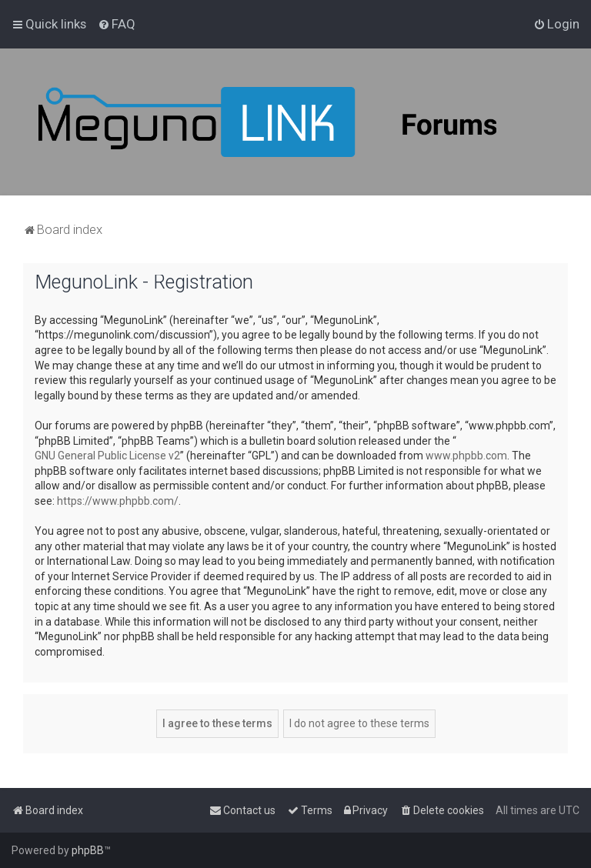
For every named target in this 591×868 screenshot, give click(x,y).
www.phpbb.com (466, 456)
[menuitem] (117, 24)
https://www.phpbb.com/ (118, 501)
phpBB (88, 850)
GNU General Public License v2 (107, 456)
